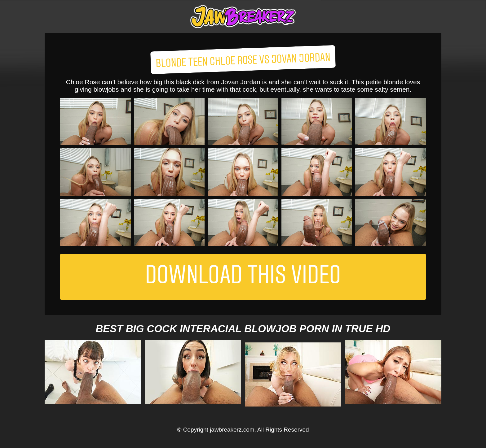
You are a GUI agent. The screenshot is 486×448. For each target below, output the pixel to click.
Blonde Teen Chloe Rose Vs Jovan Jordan (243, 61)
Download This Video (243, 277)
